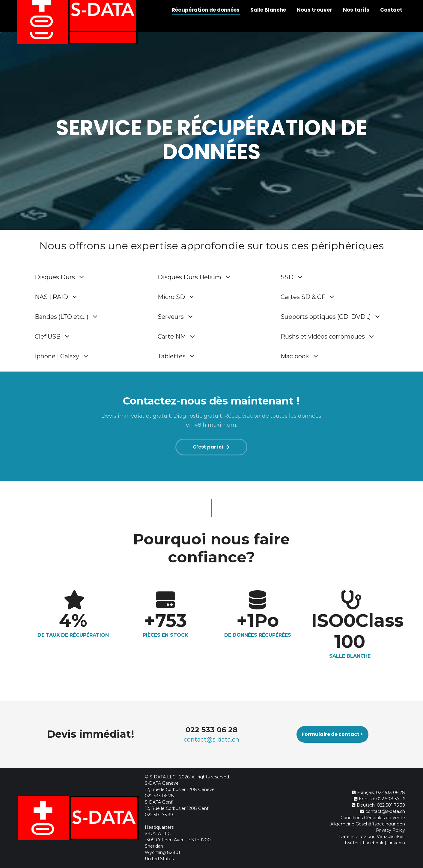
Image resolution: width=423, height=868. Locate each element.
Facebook (373, 843)
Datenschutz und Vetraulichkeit (372, 837)
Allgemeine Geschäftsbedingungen (368, 824)
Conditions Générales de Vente (373, 818)
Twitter (352, 843)
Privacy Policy (390, 830)
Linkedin (396, 843)
